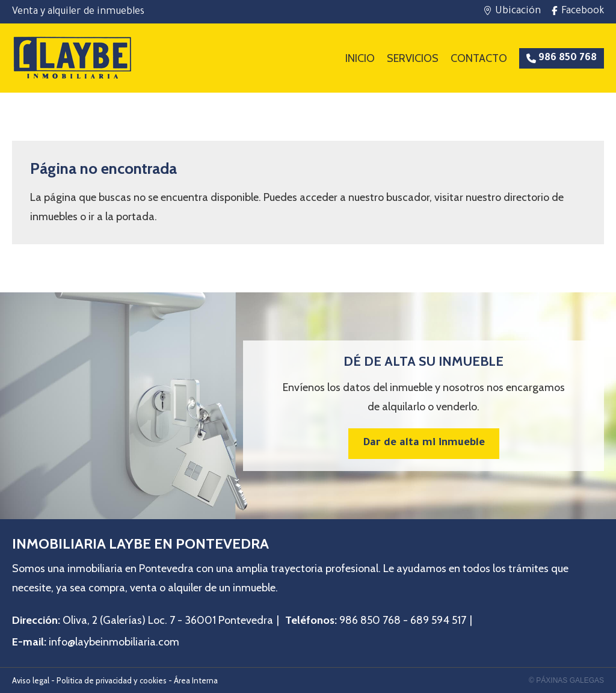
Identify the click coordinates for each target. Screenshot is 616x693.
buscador (408, 197)
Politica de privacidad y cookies (112, 680)
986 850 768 (370, 620)
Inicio (360, 58)
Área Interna (196, 680)
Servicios (413, 58)
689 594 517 (438, 620)
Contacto (479, 58)
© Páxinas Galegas (566, 680)
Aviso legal (31, 680)
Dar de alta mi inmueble (424, 444)
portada (135, 217)
